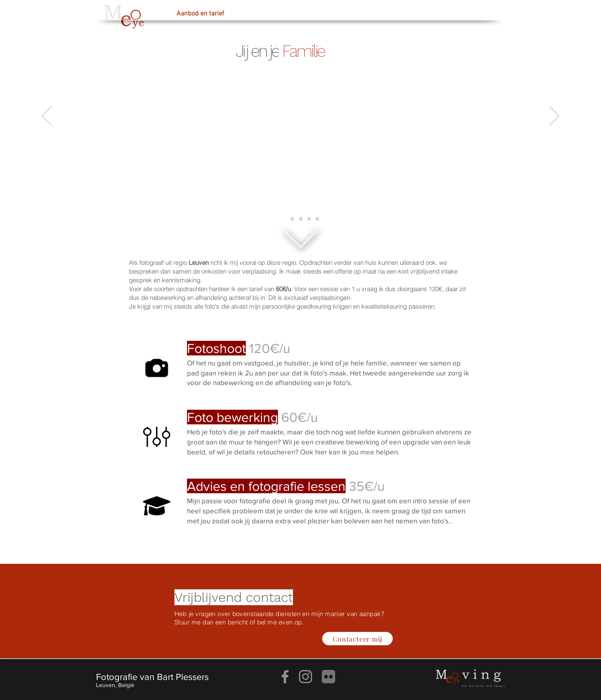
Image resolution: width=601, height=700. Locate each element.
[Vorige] (47, 117)
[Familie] (284, 219)
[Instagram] (306, 677)
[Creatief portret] (292, 219)
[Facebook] (285, 677)
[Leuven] (317, 219)
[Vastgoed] (309, 219)
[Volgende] (554, 117)
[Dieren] (301, 219)
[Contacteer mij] (357, 639)
